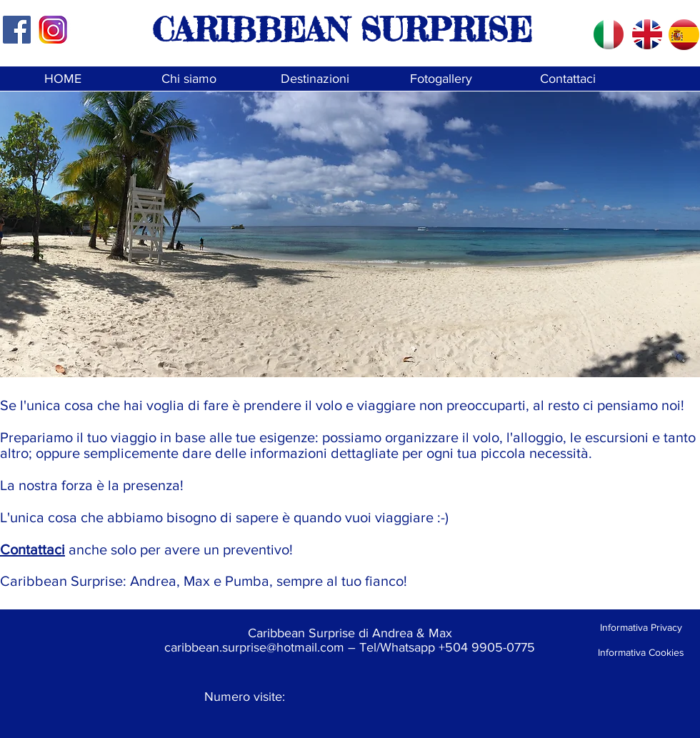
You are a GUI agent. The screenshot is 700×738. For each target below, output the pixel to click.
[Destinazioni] (315, 79)
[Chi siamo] (189, 79)
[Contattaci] (567, 79)
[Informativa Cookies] (641, 653)
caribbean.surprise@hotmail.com (254, 647)
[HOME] (62, 79)
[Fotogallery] (441, 79)
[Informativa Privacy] (641, 628)
